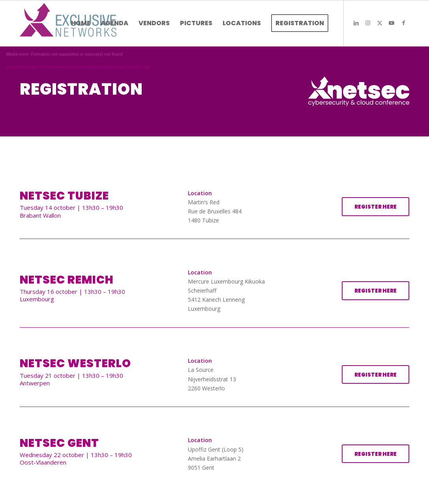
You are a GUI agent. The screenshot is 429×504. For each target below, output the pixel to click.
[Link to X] (380, 23)
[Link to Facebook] (403, 23)
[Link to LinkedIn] (356, 23)
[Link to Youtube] (392, 23)
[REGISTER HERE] (376, 207)
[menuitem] (81, 23)
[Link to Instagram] (368, 23)
